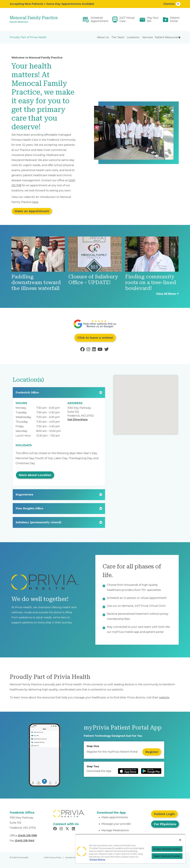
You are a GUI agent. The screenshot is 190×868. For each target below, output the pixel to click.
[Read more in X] (68, 829)
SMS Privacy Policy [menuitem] (53, 857)
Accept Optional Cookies (167, 849)
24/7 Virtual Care (127, 19)
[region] (130, 849)
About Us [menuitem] (103, 37)
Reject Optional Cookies (167, 856)
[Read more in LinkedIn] (94, 350)
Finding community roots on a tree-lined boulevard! (151, 282)
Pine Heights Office (30, 508)
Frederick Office (27, 392)
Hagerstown (24, 495)
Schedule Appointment (99, 19)
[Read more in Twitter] (107, 350)
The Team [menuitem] (118, 37)
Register (152, 752)
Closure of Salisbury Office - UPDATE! (93, 280)
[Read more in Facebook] (83, 350)
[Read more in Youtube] (101, 350)
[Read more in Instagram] (89, 350)
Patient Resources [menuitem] (167, 37)
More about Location (35, 475)
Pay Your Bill (153, 19)
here (35, 202)
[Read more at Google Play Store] (151, 771)
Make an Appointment (32, 211)
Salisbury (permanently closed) (38, 522)
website (164, 697)
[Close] (180, 840)
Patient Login (164, 814)
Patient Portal (175, 19)
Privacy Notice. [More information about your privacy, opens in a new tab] (98, 859)
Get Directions (77, 420)
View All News (167, 294)
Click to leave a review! (95, 338)
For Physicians (165, 824)
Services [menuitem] (148, 37)
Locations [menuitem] (133, 37)
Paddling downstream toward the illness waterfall (36, 282)
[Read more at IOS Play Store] (128, 771)
